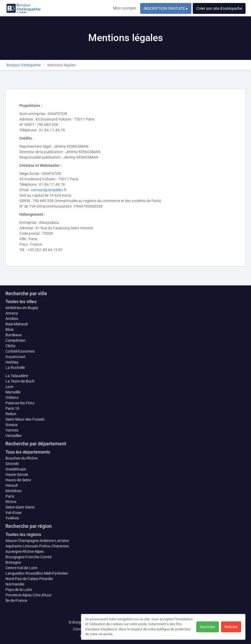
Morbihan (14, 491)
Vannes (12, 430)
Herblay (12, 362)
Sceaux (12, 425)
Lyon (10, 387)
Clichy (10, 346)
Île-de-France (16, 600)
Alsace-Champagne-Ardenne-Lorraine (37, 541)
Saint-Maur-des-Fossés (25, 419)
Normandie (15, 584)
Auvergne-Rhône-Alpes (25, 551)
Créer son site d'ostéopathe (219, 8)
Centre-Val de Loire (21, 568)
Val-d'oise (13, 513)
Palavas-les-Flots (20, 403)
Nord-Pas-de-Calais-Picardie (29, 579)
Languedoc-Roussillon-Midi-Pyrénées (37, 573)
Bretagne (13, 562)
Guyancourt (16, 357)
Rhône (11, 502)
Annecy (12, 313)
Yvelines (12, 518)
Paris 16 (12, 408)
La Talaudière (17, 376)
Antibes (12, 319)
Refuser (231, 627)
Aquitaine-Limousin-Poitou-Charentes (37, 546)
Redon (11, 414)
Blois (10, 329)
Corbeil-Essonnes (20, 351)
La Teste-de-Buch (20, 381)
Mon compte (125, 8)
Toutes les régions (23, 534)
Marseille (13, 392)
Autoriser (208, 627)
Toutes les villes (21, 302)
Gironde (12, 464)
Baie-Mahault (17, 324)
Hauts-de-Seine (18, 480)
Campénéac (16, 340)
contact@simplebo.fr (49, 190)
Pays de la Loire (19, 590)
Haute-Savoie (17, 474)
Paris (10, 496)
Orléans (12, 398)
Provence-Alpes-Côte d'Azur (29, 595)
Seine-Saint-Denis (20, 507)
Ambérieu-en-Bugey (22, 308)
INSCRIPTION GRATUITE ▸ (166, 8)
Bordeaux (14, 335)
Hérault (12, 485)
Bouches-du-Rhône (22, 458)
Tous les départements (28, 452)
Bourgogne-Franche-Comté (28, 557)
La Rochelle (15, 368)
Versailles (13, 436)
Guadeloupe (16, 469)
